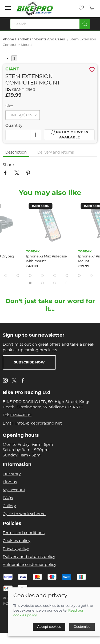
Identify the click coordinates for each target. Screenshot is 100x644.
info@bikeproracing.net (39, 423)
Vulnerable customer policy (29, 565)
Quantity (14, 125)
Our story (12, 474)
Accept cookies (49, 627)
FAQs (8, 498)
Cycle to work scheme (24, 514)
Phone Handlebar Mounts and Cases (34, 39)
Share (8, 165)
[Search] (50, 24)
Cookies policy (17, 541)
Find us (10, 482)
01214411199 (21, 415)
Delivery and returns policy (29, 557)
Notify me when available (69, 134)
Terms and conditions (24, 533)
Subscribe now (29, 362)
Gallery (9, 506)
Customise (82, 627)
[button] (8, 8)
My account (14, 490)
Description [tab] (16, 152)
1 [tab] (14, 58)
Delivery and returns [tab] (56, 152)
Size (9, 106)
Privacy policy (16, 549)
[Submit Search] (85, 24)
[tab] (6, 276)
